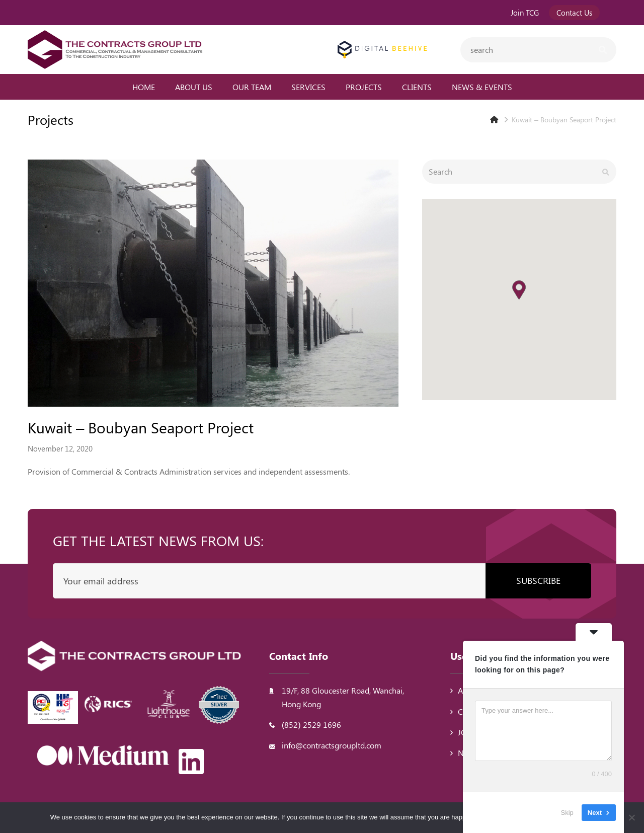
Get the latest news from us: (158, 540)
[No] (631, 817)
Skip (567, 813)
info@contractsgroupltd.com (332, 745)
